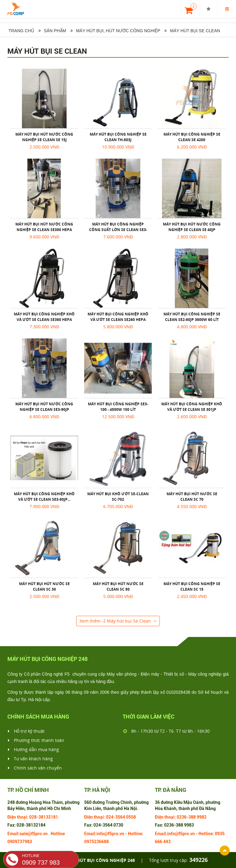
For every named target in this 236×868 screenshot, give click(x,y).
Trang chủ (21, 31)
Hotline (58, 834)
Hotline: (136, 834)
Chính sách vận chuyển (35, 768)
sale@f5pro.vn (34, 834)
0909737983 (20, 842)
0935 (220, 834)
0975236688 (96, 842)
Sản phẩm (55, 31)
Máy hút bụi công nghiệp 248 (100, 860)
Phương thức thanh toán (36, 740)
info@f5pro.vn (110, 834)
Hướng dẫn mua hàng (33, 750)
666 (159, 842)
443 (167, 842)
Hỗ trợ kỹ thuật (26, 731)
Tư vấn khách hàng (30, 759)
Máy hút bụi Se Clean (195, 31)
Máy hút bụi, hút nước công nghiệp (118, 31)
